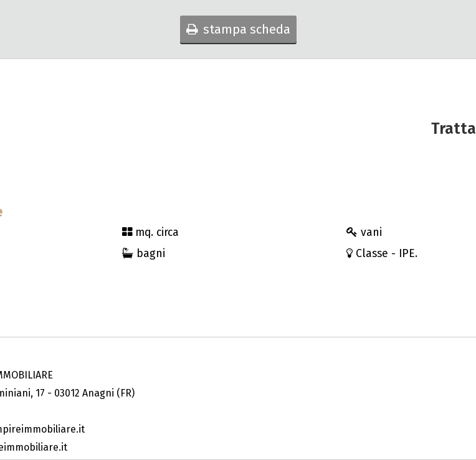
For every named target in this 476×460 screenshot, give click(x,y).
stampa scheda (238, 29)
